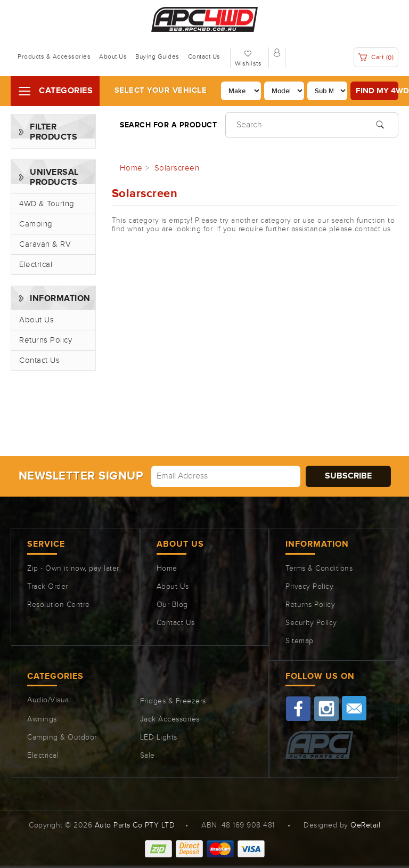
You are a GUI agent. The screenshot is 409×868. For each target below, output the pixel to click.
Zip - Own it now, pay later (73, 569)
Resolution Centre (59, 605)
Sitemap (300, 641)
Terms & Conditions (319, 569)
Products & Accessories (54, 56)
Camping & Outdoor (62, 737)
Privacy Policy (309, 587)
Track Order (48, 587)
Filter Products (54, 132)
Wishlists (248, 63)
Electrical (36, 265)
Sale (148, 756)
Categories (66, 91)
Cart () (376, 57)
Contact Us (204, 56)
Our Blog (172, 605)
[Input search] (312, 125)
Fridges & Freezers (173, 701)
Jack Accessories (170, 719)
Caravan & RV (45, 244)
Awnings (42, 719)
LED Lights (159, 737)
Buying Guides (157, 56)
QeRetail (365, 825)
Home (167, 569)
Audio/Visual (49, 700)
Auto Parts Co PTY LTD (135, 825)
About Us (113, 56)
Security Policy (311, 623)
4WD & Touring (47, 204)
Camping (36, 224)
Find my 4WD (377, 91)
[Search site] (380, 124)
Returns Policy (46, 340)
